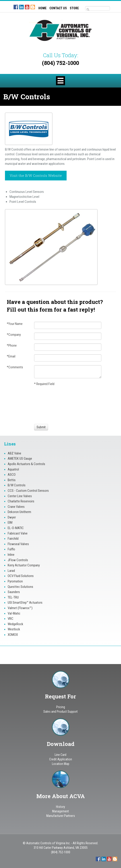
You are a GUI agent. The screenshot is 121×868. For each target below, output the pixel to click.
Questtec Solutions (20, 587)
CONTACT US (58, 8)
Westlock (14, 629)
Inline (11, 555)
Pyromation (15, 581)
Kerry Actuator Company (24, 565)
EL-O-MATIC (16, 528)
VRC (10, 619)
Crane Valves (16, 507)
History (60, 807)
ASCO (12, 475)
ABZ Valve (14, 453)
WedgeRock (15, 624)
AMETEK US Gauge (20, 459)
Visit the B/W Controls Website (36, 175)
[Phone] (68, 347)
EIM (10, 523)
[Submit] (41, 427)
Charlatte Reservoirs (21, 501)
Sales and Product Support (60, 712)
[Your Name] (68, 325)
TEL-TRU (13, 597)
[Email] (68, 358)
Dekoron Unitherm (19, 512)
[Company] (68, 336)
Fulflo (11, 549)
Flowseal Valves (18, 544)
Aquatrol (13, 469)
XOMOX (13, 635)
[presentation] (51, 404)
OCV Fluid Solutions (21, 576)
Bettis (12, 480)
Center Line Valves (20, 496)
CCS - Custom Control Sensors (28, 491)
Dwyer (12, 517)
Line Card (60, 755)
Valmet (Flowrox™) (20, 608)
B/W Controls (17, 485)
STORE (74, 8)
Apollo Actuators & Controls (26, 464)
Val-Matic (14, 613)
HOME (42, 8)
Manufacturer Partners (61, 816)
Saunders (14, 592)
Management (60, 811)
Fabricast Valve (18, 533)
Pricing (61, 707)
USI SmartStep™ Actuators (25, 603)
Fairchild (13, 539)
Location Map (61, 764)
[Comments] (68, 372)
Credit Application (61, 759)
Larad (11, 571)
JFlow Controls (18, 560)
